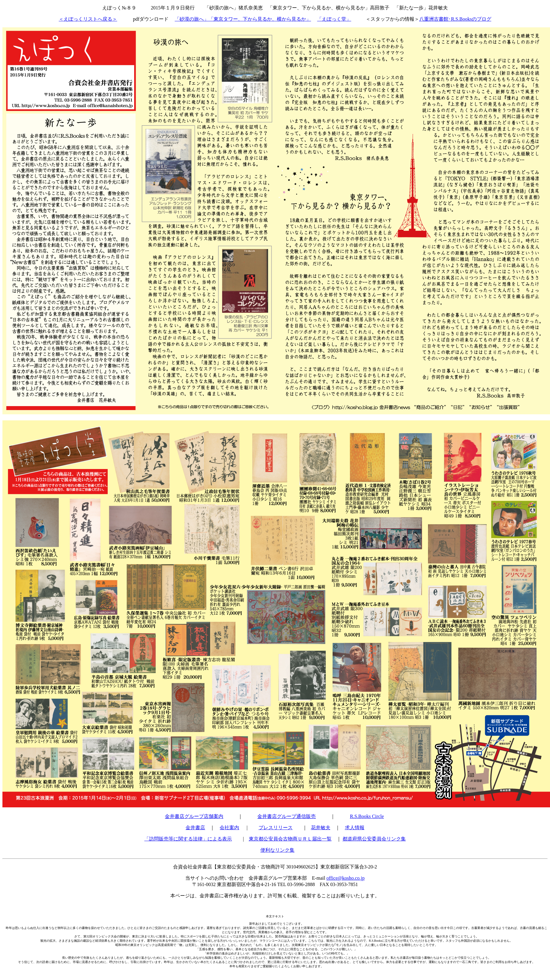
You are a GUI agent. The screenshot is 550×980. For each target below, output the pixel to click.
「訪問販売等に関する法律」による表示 (188, 839)
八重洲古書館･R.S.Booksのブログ (455, 19)
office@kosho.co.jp (346, 878)
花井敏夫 (321, 828)
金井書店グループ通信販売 (287, 816)
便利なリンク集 (277, 850)
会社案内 (229, 828)
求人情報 (355, 828)
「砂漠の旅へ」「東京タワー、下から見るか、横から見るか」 (243, 19)
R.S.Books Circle (367, 816)
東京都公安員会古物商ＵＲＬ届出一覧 (290, 839)
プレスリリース (276, 828)
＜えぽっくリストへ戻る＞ (88, 19)
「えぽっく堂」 (334, 19)
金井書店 (195, 828)
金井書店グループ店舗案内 (194, 816)
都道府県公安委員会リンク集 (374, 839)
